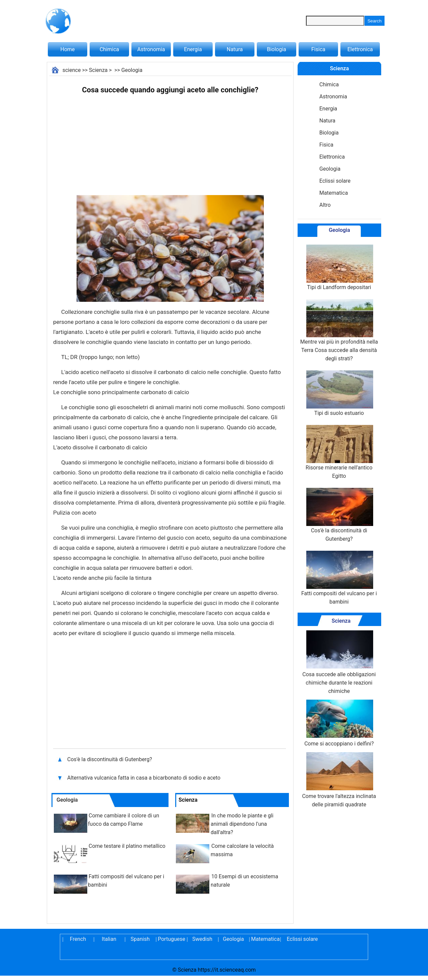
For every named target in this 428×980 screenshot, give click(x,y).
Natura (235, 49)
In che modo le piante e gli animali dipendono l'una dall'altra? (242, 824)
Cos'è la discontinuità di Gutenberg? (110, 759)
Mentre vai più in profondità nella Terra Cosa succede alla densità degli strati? (339, 330)
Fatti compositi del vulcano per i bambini (339, 578)
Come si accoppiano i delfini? (339, 723)
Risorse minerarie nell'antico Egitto (339, 452)
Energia (193, 49)
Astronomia (151, 49)
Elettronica (360, 49)
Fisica (318, 49)
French (78, 939)
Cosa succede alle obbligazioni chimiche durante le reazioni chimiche (339, 662)
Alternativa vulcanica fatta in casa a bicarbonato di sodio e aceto (144, 778)
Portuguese (171, 939)
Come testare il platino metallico (127, 846)
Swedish (202, 939)
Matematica (334, 193)
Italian (109, 939)
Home (67, 49)
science (72, 70)
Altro (325, 205)
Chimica (109, 49)
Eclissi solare (335, 181)
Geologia (132, 70)
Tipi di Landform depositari (339, 268)
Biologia (277, 49)
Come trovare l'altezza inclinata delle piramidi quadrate (339, 780)
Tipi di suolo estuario (339, 393)
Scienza (98, 70)
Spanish (140, 939)
